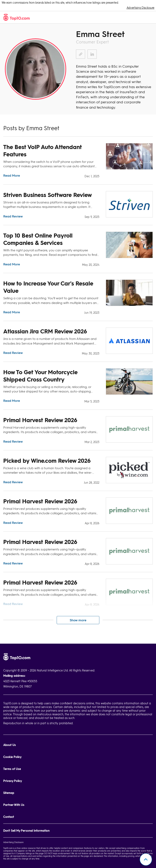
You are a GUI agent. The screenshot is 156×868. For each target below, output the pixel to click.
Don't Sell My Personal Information (26, 831)
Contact (9, 817)
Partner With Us (14, 805)
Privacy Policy (13, 781)
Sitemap (9, 793)
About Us (10, 745)
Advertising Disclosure (140, 8)
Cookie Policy (12, 757)
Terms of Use (12, 769)
